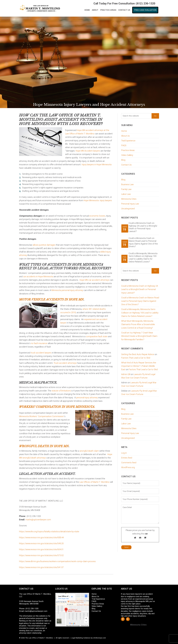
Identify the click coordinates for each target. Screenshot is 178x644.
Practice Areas (128, 150)
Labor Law (126, 194)
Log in (124, 453)
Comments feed (129, 463)
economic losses (97, 216)
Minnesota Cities (129, 199)
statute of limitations (61, 391)
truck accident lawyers (41, 353)
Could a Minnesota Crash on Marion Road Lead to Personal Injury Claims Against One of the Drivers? (143, 242)
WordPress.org (128, 467)
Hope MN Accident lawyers (88, 151)
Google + (128, 619)
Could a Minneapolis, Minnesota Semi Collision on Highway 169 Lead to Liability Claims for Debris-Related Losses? (143, 258)
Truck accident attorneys (65, 363)
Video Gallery (127, 155)
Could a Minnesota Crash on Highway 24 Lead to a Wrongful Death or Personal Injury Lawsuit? (143, 227)
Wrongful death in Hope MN (44, 446)
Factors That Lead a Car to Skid (136, 358)
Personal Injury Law (130, 204)
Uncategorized (128, 209)
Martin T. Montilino (41, 8)
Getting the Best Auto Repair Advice (138, 354)
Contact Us (126, 165)
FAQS (124, 145)
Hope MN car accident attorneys (94, 280)
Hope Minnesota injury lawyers (98, 200)
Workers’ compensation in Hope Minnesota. (57, 407)
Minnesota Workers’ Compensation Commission (41, 416)
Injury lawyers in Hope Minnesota (97, 165)
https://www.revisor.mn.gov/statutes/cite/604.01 (41, 549)
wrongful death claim (89, 451)
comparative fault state (97, 336)
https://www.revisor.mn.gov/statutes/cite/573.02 (41, 555)
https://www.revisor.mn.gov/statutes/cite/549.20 (41, 543)
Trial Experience (128, 141)
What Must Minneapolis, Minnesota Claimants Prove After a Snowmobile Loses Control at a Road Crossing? (138, 324)
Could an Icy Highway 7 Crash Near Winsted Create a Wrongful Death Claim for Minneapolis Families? (139, 336)
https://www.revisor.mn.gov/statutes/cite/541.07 (41, 567)
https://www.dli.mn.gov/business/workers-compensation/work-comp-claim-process (57, 561)
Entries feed (127, 458)
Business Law (127, 184)
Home (124, 131)
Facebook (123, 619)
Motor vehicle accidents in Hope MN (51, 300)
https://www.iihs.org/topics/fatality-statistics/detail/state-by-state (49, 532)
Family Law (126, 189)
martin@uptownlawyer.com (38, 520)
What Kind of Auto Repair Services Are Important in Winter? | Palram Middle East (139, 366)
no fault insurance (39, 343)
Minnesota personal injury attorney (67, 290)
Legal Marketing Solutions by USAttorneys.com (89, 638)
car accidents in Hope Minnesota (38, 277)
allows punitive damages (44, 245)
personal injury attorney (87, 398)
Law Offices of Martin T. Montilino (94, 482)
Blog (123, 160)
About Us (125, 136)
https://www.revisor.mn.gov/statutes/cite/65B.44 (41, 538)
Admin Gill (126, 374)
